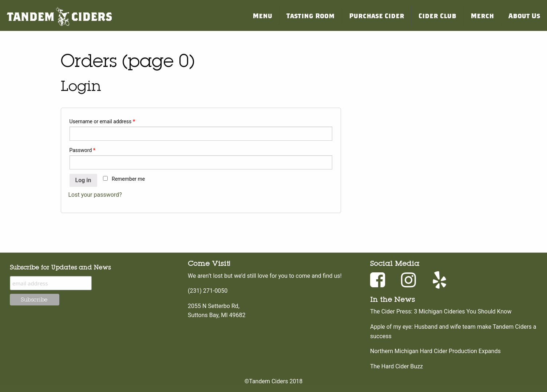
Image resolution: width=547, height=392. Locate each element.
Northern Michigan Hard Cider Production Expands (435, 351)
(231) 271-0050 (208, 291)
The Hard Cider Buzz (397, 366)
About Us (524, 15)
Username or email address (102, 121)
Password (83, 150)
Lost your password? (95, 195)
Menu (262, 15)
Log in (83, 180)
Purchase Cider (377, 15)
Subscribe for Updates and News (60, 267)
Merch (482, 15)
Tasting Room (310, 15)
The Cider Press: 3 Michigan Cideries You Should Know (441, 311)
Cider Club (437, 15)
